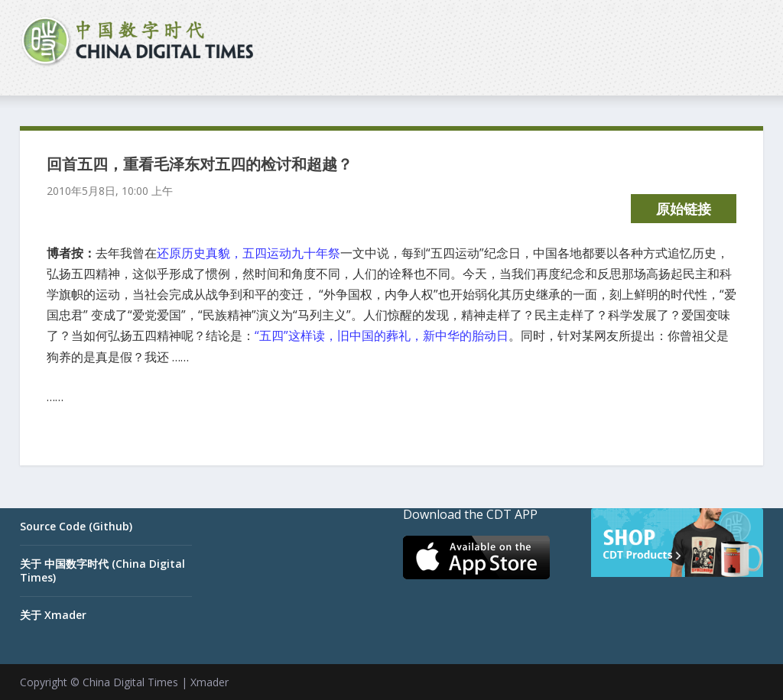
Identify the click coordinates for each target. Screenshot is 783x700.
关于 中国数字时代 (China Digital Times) (102, 570)
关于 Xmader (53, 615)
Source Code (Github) (76, 526)
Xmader (210, 682)
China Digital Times (130, 682)
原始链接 (684, 209)
